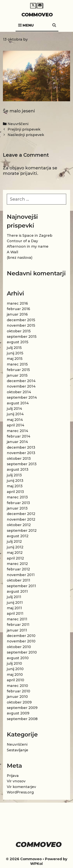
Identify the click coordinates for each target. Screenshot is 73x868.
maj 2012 (15, 553)
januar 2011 (17, 630)
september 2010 (22, 652)
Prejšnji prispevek (24, 129)
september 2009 (22, 708)
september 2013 (22, 464)
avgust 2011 (17, 591)
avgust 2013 (18, 470)
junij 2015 (15, 353)
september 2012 (22, 531)
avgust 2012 (18, 536)
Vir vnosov (16, 781)
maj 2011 (14, 608)
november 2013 (21, 453)
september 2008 (22, 719)
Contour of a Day (22, 241)
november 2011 (21, 575)
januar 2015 (17, 375)
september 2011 (21, 586)
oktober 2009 (19, 702)
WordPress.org (20, 792)
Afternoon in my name (28, 246)
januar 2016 (17, 314)
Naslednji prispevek (26, 135)
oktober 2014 (19, 392)
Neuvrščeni (18, 124)
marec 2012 (17, 564)
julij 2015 (14, 348)
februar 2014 (19, 436)
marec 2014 (18, 431)
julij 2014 (15, 409)
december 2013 (21, 447)
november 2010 (21, 641)
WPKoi (36, 864)
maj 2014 (15, 420)
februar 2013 (18, 503)
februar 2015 (18, 370)
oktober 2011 (18, 580)
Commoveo (37, 15)
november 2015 (21, 325)
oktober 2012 (19, 525)
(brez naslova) (20, 258)
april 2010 (15, 680)
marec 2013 (17, 497)
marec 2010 (17, 686)
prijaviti (29, 173)
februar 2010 (18, 691)
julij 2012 (14, 542)
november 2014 (21, 386)
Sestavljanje (18, 750)
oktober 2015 (19, 331)
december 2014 (21, 381)
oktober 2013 (19, 459)
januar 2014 (17, 442)
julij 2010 (14, 663)
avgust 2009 (18, 713)
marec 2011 (17, 619)
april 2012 (15, 558)
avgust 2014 (18, 403)
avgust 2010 (18, 658)
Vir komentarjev (21, 787)
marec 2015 (17, 364)
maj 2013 (15, 486)
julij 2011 (14, 597)
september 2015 (22, 337)
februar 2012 (18, 569)
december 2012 (21, 514)
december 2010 (21, 636)
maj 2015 (15, 359)
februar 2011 (18, 625)
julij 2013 (14, 475)
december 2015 (21, 320)
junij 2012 (15, 547)
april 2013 (15, 492)
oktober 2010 (19, 647)
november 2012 (21, 519)
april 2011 (15, 614)
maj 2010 (15, 675)
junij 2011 (15, 603)
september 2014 (22, 398)
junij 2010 (15, 669)
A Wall (12, 252)
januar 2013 (17, 508)
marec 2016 (17, 303)
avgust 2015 (18, 342)
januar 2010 (17, 697)
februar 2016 (18, 309)
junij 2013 (15, 481)
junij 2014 (15, 414)
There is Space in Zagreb (30, 236)
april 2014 (16, 425)
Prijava (13, 776)
